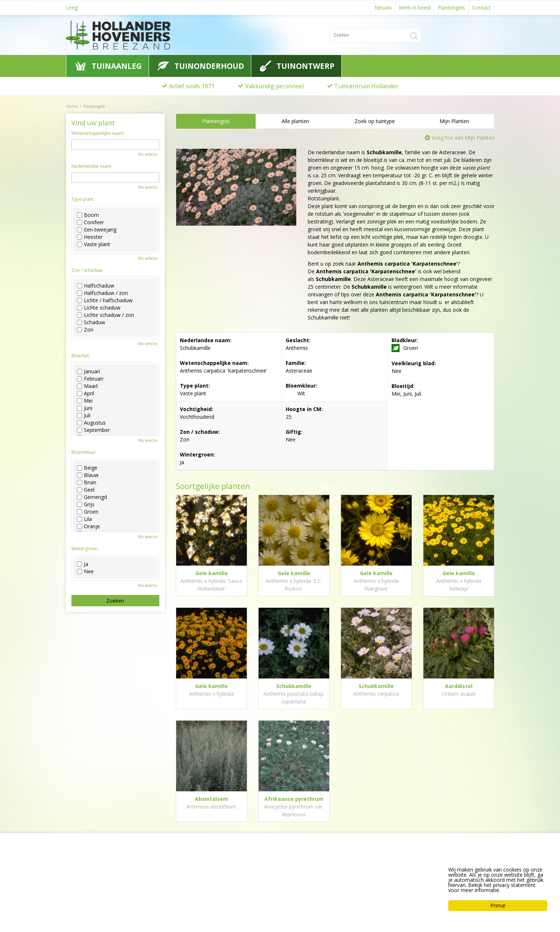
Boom (88, 215)
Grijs (86, 504)
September (93, 430)
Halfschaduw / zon (102, 293)
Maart (88, 386)
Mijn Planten (454, 121)
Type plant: (83, 199)
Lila (84, 519)
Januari (88, 371)
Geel (86, 490)
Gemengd (92, 497)
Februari (90, 379)
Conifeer (90, 222)
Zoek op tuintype (375, 121)
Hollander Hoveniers (99, 867)
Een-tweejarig (97, 230)
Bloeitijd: (81, 356)
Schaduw (91, 322)
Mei (85, 401)
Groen (88, 512)
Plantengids (216, 121)
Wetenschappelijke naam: (98, 133)
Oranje (88, 526)
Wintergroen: (85, 549)
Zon (85, 330)
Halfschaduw (96, 286)
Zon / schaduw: (87, 270)
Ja (83, 564)
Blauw (88, 475)
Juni (85, 408)
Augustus (91, 423)
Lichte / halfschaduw (105, 300)
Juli (84, 415)
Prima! (498, 905)
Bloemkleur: (84, 452)
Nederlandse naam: (92, 166)
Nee (85, 572)
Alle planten (295, 121)
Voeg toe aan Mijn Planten (463, 138)
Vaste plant (94, 244)
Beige (87, 468)
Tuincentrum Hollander (366, 86)
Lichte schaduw (99, 308)
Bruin (87, 482)
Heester (90, 237)
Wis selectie (148, 154)
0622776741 (86, 894)
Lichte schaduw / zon (105, 315)
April (86, 393)
